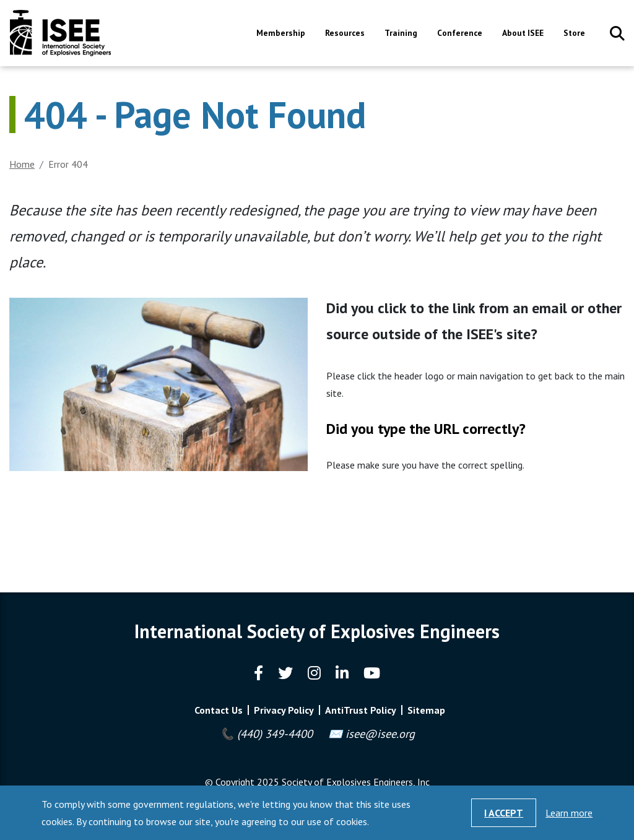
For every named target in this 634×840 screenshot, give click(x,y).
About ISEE (523, 34)
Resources (345, 34)
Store (574, 34)
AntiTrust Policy (361, 710)
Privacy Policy (284, 710)
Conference (460, 34)
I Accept (504, 813)
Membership (281, 34)
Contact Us (219, 710)
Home (22, 164)
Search (617, 33)
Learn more (569, 813)
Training (401, 34)
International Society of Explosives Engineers (60, 33)
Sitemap (426, 710)
